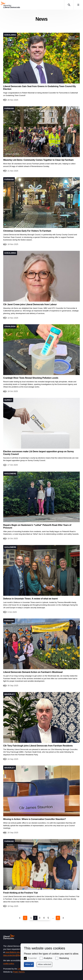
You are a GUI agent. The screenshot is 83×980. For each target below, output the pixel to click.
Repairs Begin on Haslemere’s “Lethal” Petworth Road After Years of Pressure (37, 526)
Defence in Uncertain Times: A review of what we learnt (30, 599)
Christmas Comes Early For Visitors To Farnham (27, 231)
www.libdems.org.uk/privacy (17, 952)
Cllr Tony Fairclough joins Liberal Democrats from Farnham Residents (38, 746)
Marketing (64, 958)
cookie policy (9, 964)
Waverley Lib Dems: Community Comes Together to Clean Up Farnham (38, 160)
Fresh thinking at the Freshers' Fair (21, 893)
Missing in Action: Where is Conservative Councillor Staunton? (35, 819)
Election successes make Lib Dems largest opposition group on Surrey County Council (38, 453)
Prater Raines (19, 972)
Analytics (48, 958)
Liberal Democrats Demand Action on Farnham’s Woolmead (33, 672)
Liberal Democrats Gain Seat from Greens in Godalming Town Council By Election (40, 88)
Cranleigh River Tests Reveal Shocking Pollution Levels (31, 378)
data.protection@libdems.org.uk (17, 955)
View (41, 67)
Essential (32, 958)
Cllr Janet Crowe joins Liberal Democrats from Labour (30, 304)
